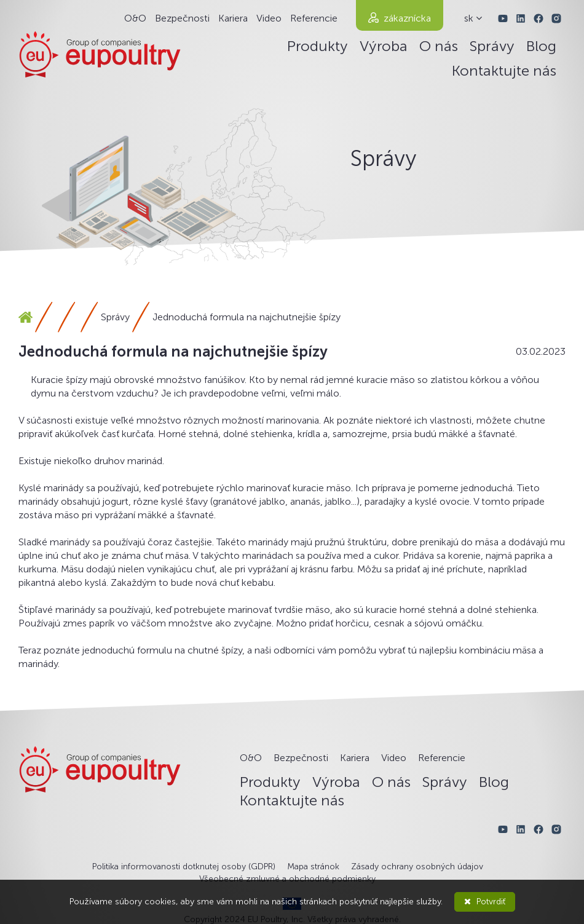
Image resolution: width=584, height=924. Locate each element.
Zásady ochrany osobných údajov (417, 867)
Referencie (314, 18)
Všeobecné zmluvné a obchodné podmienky (287, 879)
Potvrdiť (485, 902)
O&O (135, 18)
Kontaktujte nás (504, 70)
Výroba (384, 46)
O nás (439, 46)
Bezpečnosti (182, 18)
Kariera (233, 18)
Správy (492, 46)
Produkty (318, 46)
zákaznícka (407, 18)
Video (269, 18)
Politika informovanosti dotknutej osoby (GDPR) (184, 867)
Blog (541, 46)
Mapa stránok (313, 867)
